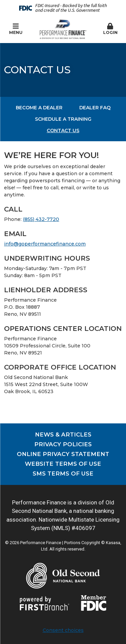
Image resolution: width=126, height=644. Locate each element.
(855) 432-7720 (41, 219)
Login (110, 29)
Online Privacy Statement (63, 454)
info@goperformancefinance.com (45, 244)
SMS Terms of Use (63, 473)
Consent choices (63, 630)
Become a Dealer (39, 108)
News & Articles (63, 434)
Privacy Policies (63, 444)
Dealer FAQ (95, 108)
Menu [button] (16, 29)
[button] (110, 29)
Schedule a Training (63, 119)
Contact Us (63, 130)
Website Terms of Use (63, 464)
